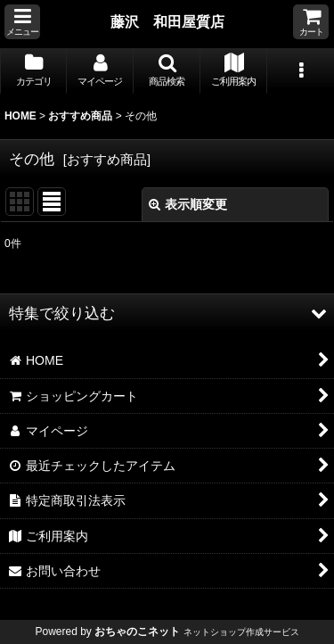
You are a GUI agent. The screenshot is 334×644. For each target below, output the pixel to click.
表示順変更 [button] (188, 204)
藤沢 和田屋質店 (167, 21)
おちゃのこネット (137, 632)
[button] (22, 22)
